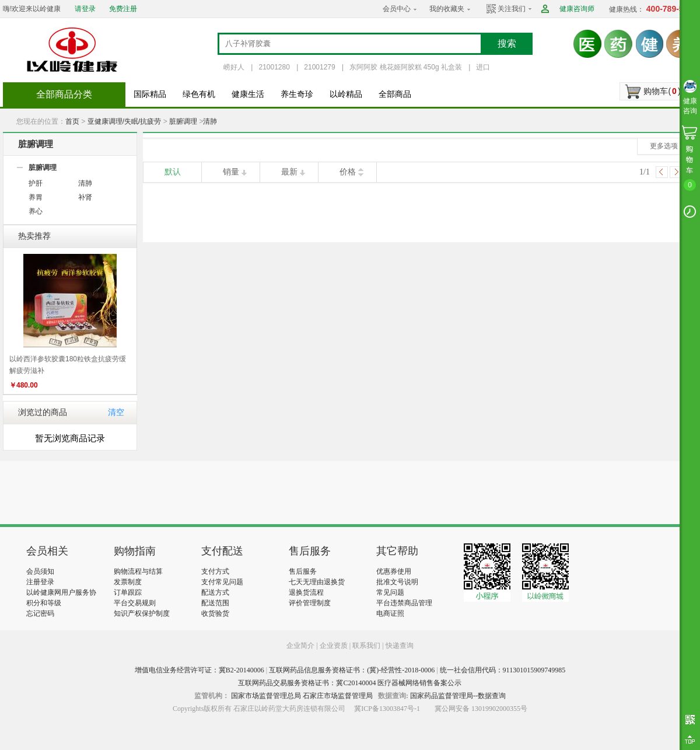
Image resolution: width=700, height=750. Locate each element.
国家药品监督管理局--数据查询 (458, 696)
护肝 (36, 183)
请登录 (85, 9)
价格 (348, 172)
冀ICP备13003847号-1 (387, 709)
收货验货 (215, 613)
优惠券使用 (394, 571)
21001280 (274, 67)
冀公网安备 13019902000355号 (481, 709)
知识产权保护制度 (142, 613)
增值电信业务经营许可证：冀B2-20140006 (199, 670)
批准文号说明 (397, 582)
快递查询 (400, 646)
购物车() (662, 91)
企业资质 (334, 646)
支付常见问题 (222, 582)
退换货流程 (306, 592)
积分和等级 (44, 603)
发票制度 (128, 582)
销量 (231, 172)
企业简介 (301, 646)
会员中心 (397, 9)
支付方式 (215, 571)
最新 (289, 172)
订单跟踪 (128, 592)
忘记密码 (40, 613)
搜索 (507, 43)
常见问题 (390, 592)
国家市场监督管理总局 (266, 696)
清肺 (210, 121)
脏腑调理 (183, 121)
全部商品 (395, 94)
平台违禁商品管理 (404, 603)
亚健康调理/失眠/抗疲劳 (125, 121)
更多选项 (664, 146)
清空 (116, 412)
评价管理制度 (310, 603)
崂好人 (234, 67)
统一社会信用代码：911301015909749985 (503, 670)
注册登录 (40, 582)
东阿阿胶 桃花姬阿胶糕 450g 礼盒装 (406, 67)
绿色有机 (199, 94)
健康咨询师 (577, 9)
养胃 (36, 197)
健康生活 (248, 94)
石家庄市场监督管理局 (338, 696)
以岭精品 (346, 94)
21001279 (319, 67)
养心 (36, 211)
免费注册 (123, 9)
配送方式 (215, 592)
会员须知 (40, 571)
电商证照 (390, 613)
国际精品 (150, 94)
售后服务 (303, 571)
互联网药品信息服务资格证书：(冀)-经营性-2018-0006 (352, 670)
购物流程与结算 (138, 571)
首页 (72, 121)
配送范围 (215, 603)
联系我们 (366, 646)
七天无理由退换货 (317, 582)
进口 (483, 67)
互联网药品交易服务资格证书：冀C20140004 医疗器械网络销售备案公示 (350, 683)
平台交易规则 (135, 603)
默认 (173, 172)
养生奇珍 (297, 94)
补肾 (85, 197)
